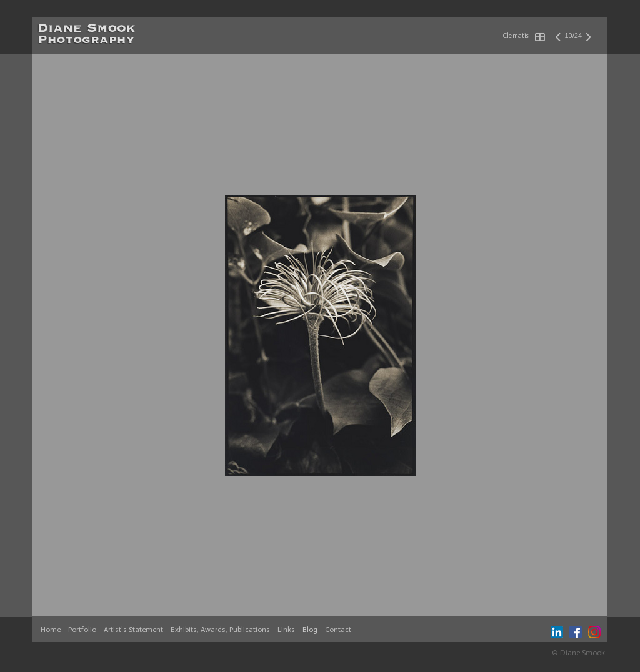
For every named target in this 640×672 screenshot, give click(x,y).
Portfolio (82, 630)
